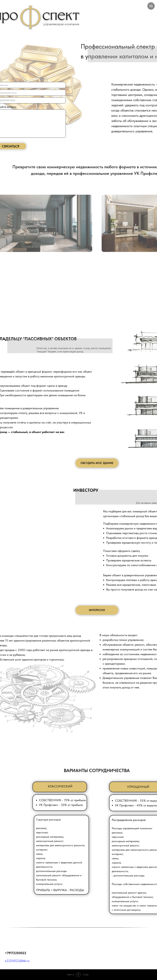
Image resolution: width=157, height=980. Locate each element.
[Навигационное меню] (151, 6)
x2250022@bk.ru (17, 961)
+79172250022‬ (16, 953)
